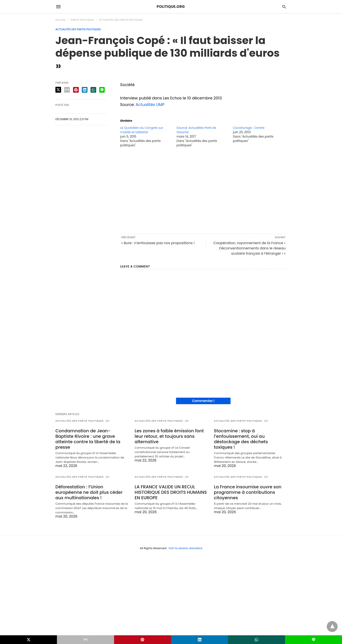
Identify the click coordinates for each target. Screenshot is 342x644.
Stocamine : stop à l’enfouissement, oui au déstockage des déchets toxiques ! (241, 439)
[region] (203, 190)
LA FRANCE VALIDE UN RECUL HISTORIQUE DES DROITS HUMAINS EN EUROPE (171, 492)
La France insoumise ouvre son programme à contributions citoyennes (248, 492)
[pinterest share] (76, 90)
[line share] (102, 90)
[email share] (67, 90)
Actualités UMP (150, 105)
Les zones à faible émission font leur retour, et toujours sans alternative (169, 436)
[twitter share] (58, 90)
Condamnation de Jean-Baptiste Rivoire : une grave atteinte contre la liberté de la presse (88, 439)
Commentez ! (203, 401)
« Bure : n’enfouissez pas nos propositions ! (158, 243)
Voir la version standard (185, 548)
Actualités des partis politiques (121, 20)
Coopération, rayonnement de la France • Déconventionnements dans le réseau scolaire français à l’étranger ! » (249, 248)
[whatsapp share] (93, 90)
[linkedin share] (85, 90)
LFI (108, 421)
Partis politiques (82, 20)
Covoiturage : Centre (249, 128)
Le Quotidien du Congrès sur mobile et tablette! (142, 130)
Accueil (61, 20)
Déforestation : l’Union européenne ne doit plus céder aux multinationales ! (89, 492)
